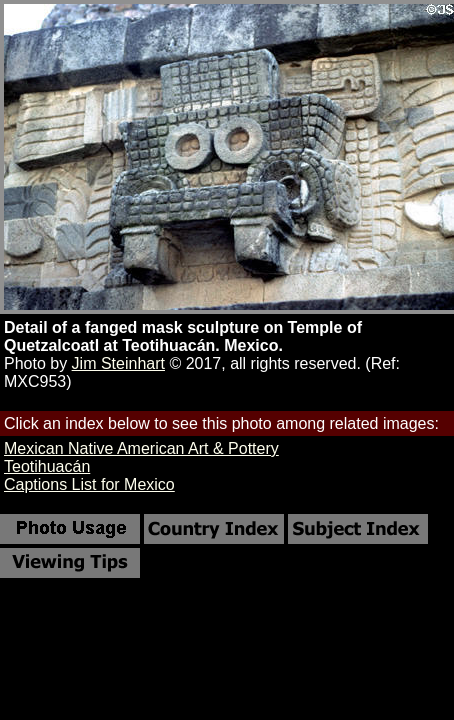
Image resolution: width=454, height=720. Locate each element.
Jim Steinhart (118, 363)
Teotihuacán (47, 466)
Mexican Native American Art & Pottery (141, 448)
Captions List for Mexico (89, 484)
